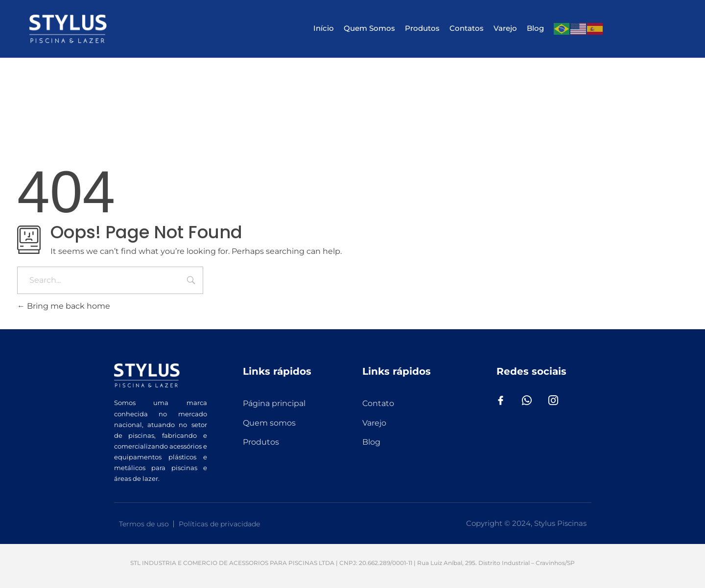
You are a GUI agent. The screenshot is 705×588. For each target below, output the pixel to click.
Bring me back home (64, 306)
